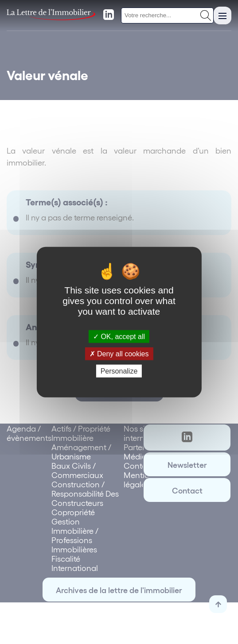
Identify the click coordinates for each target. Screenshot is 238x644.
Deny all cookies (119, 353)
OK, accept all (119, 336)
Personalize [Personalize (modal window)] (119, 371)
